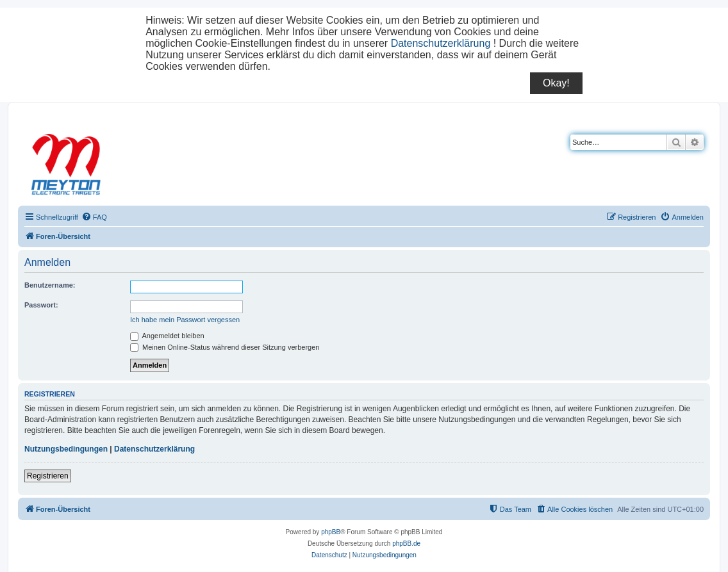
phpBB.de (406, 543)
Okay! (556, 83)
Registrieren (48, 476)
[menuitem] (94, 217)
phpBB (331, 532)
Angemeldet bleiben (167, 336)
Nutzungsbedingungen (66, 449)
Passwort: (41, 305)
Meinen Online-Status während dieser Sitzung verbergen (225, 347)
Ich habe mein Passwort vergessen (185, 320)
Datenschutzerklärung (441, 43)
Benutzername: (50, 285)
